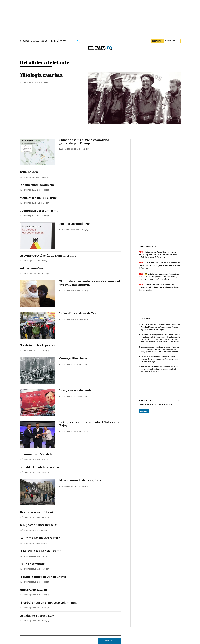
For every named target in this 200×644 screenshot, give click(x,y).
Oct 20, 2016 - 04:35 (40, 517)
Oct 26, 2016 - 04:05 (40, 472)
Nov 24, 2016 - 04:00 (40, 177)
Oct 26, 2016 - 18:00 (40, 459)
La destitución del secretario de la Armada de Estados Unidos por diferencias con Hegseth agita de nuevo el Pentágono (160, 327)
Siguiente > (110, 641)
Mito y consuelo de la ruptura (80, 480)
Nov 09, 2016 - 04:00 (40, 274)
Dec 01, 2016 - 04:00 (40, 83)
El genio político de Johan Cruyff (43, 577)
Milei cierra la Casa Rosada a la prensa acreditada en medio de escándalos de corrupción (159, 287)
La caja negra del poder (76, 391)
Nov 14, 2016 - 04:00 (40, 216)
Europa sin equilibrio (74, 224)
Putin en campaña (32, 564)
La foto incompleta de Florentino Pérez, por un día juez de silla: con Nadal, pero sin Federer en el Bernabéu (159, 277)
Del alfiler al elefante (44, 63)
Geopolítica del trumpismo (39, 211)
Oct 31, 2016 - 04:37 (79, 364)
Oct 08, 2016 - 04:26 (40, 608)
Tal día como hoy (32, 269)
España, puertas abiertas (37, 185)
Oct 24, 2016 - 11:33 (79, 486)
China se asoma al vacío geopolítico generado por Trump (84, 142)
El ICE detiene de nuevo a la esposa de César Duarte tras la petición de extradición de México (159, 265)
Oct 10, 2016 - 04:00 (40, 582)
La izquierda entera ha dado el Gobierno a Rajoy (90, 424)
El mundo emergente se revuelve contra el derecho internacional (90, 283)
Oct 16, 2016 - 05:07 (40, 556)
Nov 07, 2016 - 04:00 (80, 319)
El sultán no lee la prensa (37, 346)
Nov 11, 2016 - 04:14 (79, 230)
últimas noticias (147, 247)
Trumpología (29, 172)
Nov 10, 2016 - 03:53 (40, 261)
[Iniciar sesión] (172, 41)
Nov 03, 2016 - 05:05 (40, 351)
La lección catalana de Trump (80, 314)
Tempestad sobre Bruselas (39, 525)
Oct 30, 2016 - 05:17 (79, 396)
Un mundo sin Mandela (36, 455)
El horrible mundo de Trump (41, 551)
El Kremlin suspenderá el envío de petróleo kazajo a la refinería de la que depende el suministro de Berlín (159, 369)
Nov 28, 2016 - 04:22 (80, 149)
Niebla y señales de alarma (38, 198)
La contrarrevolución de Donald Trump (48, 256)
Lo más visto (145, 319)
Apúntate (144, 411)
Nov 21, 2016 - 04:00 (40, 190)
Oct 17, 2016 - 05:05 (40, 543)
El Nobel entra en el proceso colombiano (49, 603)
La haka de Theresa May (37, 616)
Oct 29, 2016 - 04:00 (80, 431)
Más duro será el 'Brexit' (37, 512)
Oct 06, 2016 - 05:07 (40, 621)
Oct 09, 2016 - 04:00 (40, 595)
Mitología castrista (41, 75)
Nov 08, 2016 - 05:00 (80, 291)
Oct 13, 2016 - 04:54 (40, 569)
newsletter (145, 400)
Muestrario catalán (33, 590)
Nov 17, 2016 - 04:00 (40, 203)
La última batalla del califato (40, 538)
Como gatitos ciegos (73, 359)
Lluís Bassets (25, 83)
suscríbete (157, 41)
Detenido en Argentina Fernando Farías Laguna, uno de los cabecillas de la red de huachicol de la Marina (158, 255)
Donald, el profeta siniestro (39, 467)
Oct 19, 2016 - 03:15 (40, 530)
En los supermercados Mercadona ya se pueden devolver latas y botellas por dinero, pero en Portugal (160, 359)
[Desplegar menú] (22, 48)
